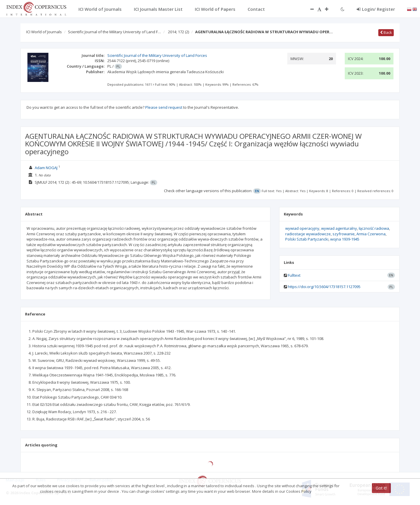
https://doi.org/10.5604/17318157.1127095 (324, 287)
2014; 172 (178, 32)
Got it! (381, 488)
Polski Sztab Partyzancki (307, 239)
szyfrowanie (344, 234)
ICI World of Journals (44, 32)
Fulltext (294, 275)
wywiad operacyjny (302, 228)
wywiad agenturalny (339, 228)
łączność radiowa (374, 228)
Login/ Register (376, 9)
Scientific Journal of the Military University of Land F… (114, 32)
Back (386, 32)
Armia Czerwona (371, 234)
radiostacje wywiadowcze (308, 234)
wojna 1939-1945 (345, 239)
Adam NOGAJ (46, 168)
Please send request (164, 107)
